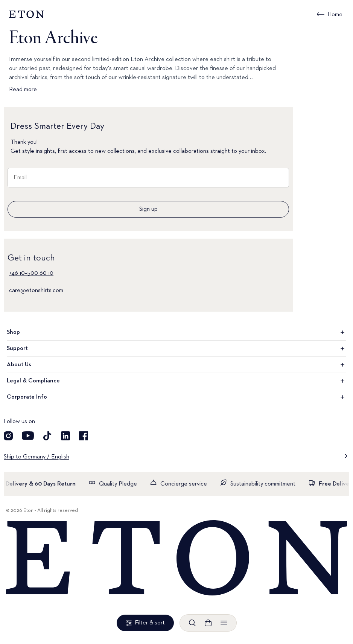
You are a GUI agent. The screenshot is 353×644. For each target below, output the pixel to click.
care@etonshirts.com (36, 291)
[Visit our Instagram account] (8, 436)
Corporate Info (176, 397)
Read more (23, 90)
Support (176, 349)
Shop (176, 332)
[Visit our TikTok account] (47, 436)
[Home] (176, 558)
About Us (176, 365)
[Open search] (192, 623)
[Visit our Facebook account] (84, 436)
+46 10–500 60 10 (31, 273)
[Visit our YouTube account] (28, 436)
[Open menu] (224, 623)
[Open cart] (208, 623)
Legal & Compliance (176, 381)
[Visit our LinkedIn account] (65, 436)
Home (335, 15)
